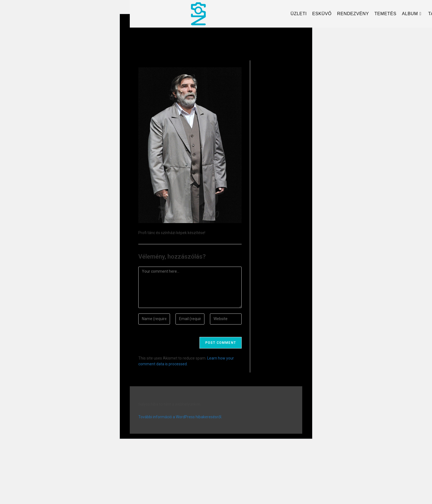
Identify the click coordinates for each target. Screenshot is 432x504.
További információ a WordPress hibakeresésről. (180, 417)
